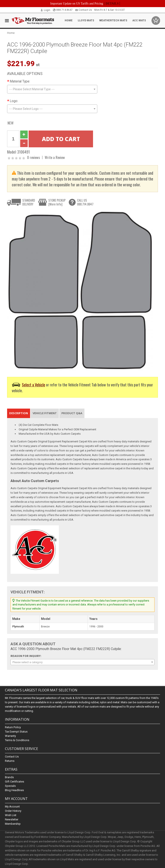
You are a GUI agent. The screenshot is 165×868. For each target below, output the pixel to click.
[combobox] (52, 89)
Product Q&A (72, 413)
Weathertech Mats (113, 20)
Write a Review (55, 157)
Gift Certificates (15, 782)
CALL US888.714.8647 (85, 202)
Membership (13, 824)
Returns (10, 761)
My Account (12, 807)
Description (19, 413)
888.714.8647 (63, 10)
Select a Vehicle (34, 385)
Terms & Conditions (17, 740)
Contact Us (83, 10)
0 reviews (34, 157)
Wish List (11, 815)
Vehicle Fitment (45, 413)
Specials (10, 786)
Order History (13, 811)
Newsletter (12, 820)
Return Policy (13, 727)
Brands (9, 777)
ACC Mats (139, 20)
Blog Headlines (14, 790)
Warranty (10, 736)
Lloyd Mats (86, 20)
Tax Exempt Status (16, 732)
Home (69, 20)
